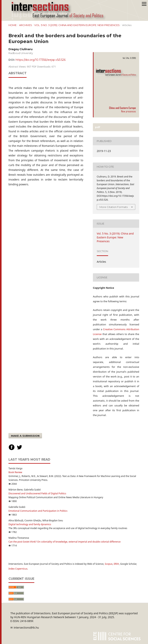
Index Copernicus (18, 569)
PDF (97, 127)
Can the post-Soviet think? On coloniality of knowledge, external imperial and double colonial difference (65, 542)
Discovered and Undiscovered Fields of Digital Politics (37, 493)
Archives (26, 25)
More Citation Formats (114, 207)
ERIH (116, 564)
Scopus (109, 564)
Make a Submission (25, 436)
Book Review (15, 472)
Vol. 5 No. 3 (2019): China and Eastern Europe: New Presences (77, 25)
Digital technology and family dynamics (30, 524)
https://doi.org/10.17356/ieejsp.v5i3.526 (41, 60)
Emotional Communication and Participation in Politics (38, 511)
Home (13, 25)
